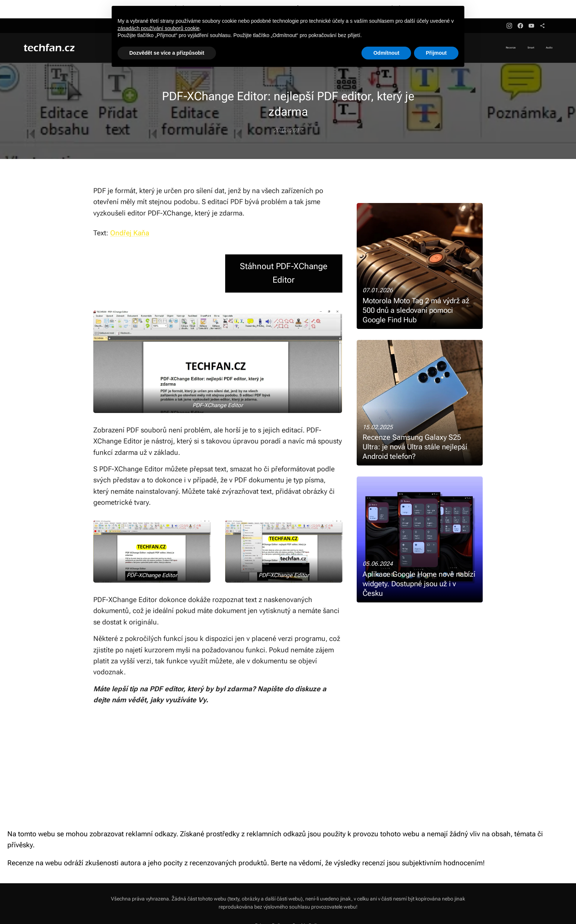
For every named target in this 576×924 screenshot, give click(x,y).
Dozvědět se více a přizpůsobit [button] (167, 53)
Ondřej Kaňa (130, 233)
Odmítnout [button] (386, 53)
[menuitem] (531, 48)
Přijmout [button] (436, 53)
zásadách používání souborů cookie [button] (159, 28)
